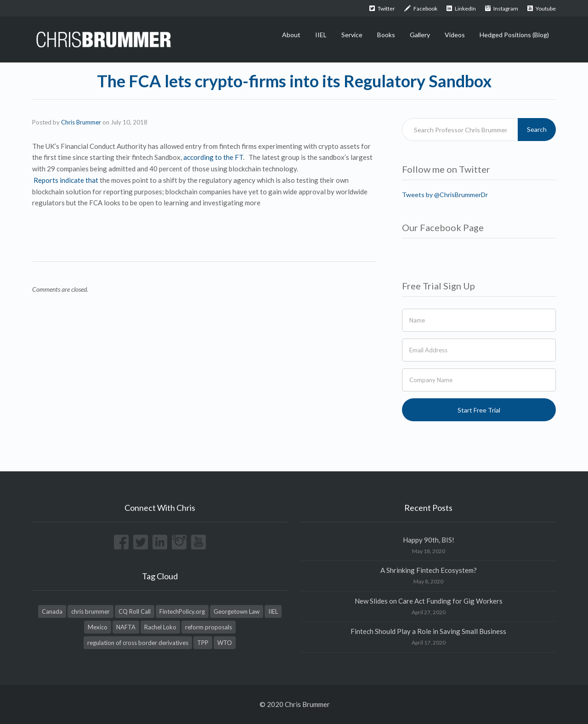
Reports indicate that (67, 180)
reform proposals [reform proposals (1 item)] (209, 627)
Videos (455, 35)
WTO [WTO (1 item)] (225, 643)
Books (386, 35)
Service (352, 35)
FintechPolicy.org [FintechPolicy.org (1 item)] (182, 611)
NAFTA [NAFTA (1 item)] (126, 627)
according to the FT (213, 157)
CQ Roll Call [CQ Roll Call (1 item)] (135, 611)
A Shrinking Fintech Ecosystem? (429, 570)
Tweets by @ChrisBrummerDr (445, 195)
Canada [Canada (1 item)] (52, 611)
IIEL (321, 35)
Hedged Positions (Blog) (514, 35)
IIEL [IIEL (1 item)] (273, 611)
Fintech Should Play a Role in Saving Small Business (428, 631)
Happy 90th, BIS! (429, 540)
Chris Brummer (81, 122)
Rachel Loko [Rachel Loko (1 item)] (160, 627)
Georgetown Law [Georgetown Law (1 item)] (237, 611)
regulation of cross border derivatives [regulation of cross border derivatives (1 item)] (138, 643)
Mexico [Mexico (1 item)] (98, 627)
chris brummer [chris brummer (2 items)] (90, 611)
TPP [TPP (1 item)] (203, 643)
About (291, 35)
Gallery (420, 35)
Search (537, 129)
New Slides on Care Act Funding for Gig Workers (429, 601)
